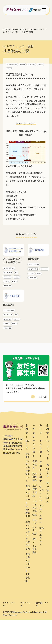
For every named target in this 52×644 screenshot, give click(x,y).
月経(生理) (31, 64)
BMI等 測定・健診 (11, 298)
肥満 (6, 279)
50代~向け (8, 293)
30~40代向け (39, 69)
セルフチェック (13, 69)
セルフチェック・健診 (11, 32)
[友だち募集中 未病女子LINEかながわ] (26, 641)
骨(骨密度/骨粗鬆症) (36, 270)
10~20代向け (26, 69)
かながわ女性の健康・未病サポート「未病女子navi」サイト (24, 29)
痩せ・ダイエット (11, 274)
